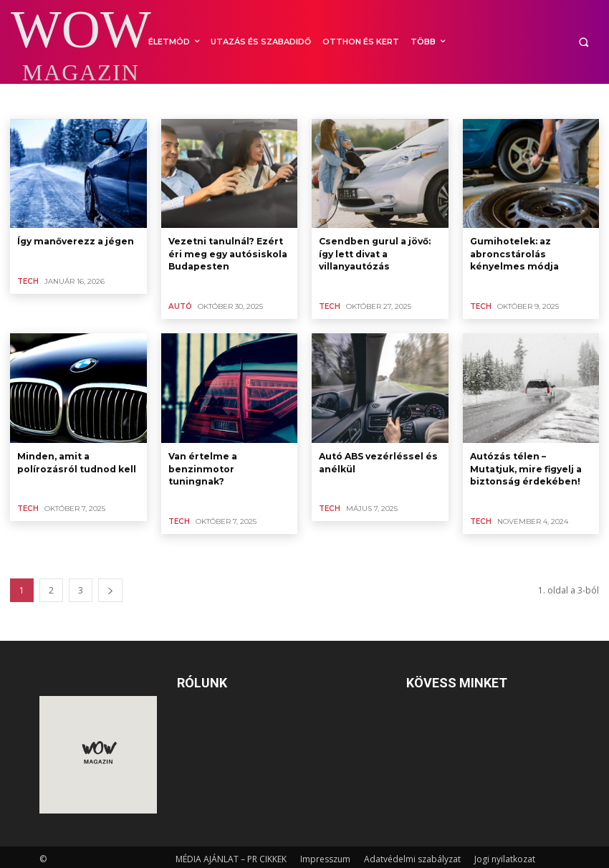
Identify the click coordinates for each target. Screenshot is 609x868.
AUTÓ (180, 304)
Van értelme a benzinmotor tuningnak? (202, 466)
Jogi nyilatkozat (505, 855)
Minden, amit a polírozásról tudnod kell (76, 459)
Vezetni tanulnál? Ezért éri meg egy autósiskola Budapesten (226, 253)
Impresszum (325, 855)
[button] (584, 42)
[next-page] (110, 586)
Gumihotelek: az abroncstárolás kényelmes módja (513, 253)
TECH (28, 281)
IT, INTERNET (261, 100)
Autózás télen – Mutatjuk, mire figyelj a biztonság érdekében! (525, 466)
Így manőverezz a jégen (75, 240)
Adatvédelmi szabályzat (412, 855)
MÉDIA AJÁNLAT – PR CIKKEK (231, 855)
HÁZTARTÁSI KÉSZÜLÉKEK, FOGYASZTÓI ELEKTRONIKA (119, 100)
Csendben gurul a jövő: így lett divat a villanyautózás (374, 253)
